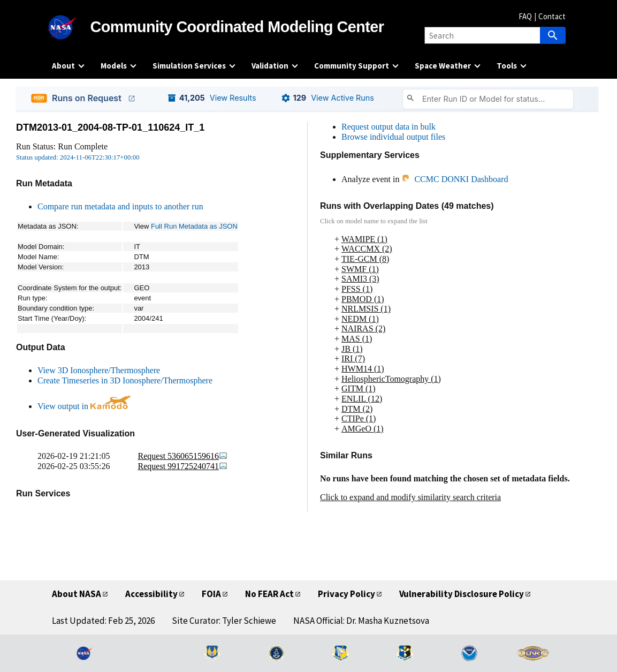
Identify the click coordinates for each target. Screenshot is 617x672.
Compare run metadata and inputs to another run (120, 206)
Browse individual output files (393, 137)
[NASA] (71, 27)
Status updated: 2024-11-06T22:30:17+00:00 (78, 157)
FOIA (211, 594)
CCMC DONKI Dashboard (455, 179)
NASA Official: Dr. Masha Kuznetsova (361, 621)
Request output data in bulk (389, 127)
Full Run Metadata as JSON (194, 226)
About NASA (77, 594)
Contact (552, 16)
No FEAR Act (269, 594)
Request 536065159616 (183, 456)
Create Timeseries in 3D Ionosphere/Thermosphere (125, 380)
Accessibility (151, 594)
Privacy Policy (346, 594)
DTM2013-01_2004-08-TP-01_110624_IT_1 (110, 127)
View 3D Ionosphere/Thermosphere (99, 370)
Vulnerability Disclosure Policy (462, 594)
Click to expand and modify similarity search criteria (410, 497)
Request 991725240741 (183, 466)
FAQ (525, 16)
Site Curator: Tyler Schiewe (224, 621)
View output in (84, 406)
